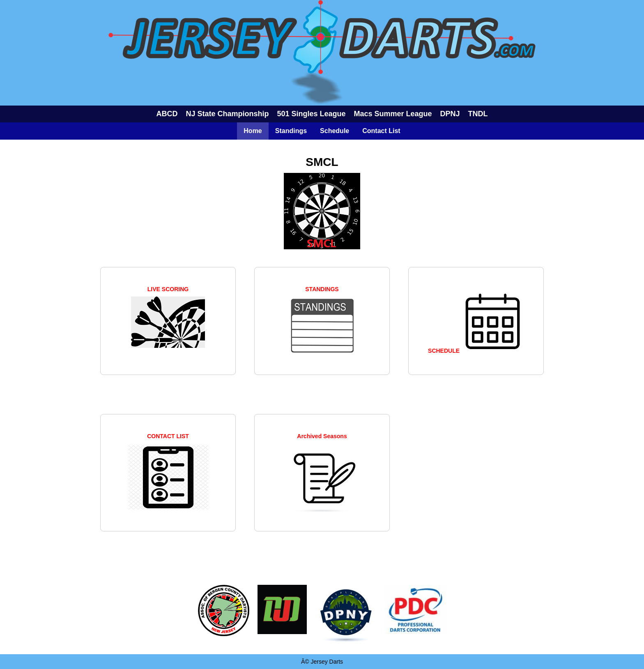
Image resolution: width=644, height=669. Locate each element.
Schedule (335, 131)
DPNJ (450, 114)
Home (253, 131)
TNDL (478, 114)
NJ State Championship (227, 114)
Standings (291, 131)
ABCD (167, 114)
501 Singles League (311, 114)
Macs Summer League (393, 114)
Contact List (381, 131)
